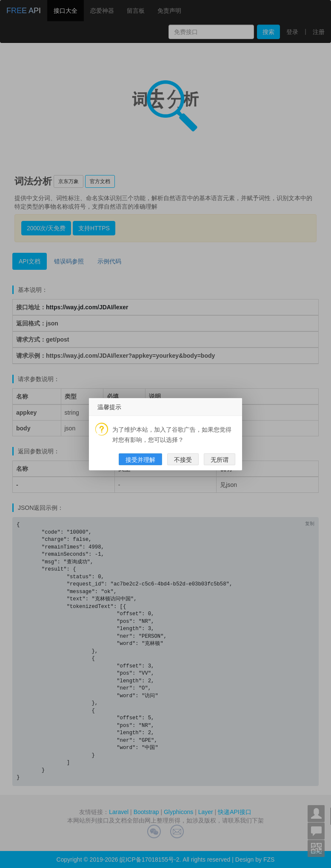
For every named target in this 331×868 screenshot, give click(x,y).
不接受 (183, 460)
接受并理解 (140, 460)
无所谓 (220, 460)
